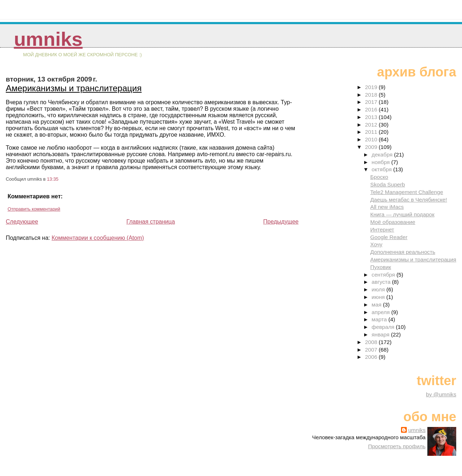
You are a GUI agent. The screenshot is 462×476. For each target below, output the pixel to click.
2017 (372, 102)
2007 (372, 350)
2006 (372, 357)
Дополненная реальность (403, 252)
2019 (372, 87)
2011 (372, 132)
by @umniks (441, 394)
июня (379, 297)
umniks (48, 39)
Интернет (382, 230)
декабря (383, 155)
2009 (372, 147)
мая (377, 305)
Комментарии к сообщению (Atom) (98, 238)
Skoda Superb (388, 184)
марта (380, 319)
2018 (372, 95)
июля (379, 289)
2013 (372, 117)
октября (383, 169)
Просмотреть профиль (397, 446)
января (382, 334)
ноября (382, 162)
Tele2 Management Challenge (407, 192)
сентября (384, 275)
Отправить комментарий (34, 209)
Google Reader (389, 237)
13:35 (53, 179)
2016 (372, 109)
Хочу (376, 244)
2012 (372, 125)
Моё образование (393, 222)
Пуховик (381, 267)
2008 (372, 342)
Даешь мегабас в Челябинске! (409, 200)
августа (382, 282)
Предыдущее (281, 222)
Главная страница (151, 222)
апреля (382, 312)
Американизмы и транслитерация (74, 88)
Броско (379, 177)
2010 (372, 139)
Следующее (22, 222)
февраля (384, 327)
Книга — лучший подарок (402, 214)
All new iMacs (387, 207)
